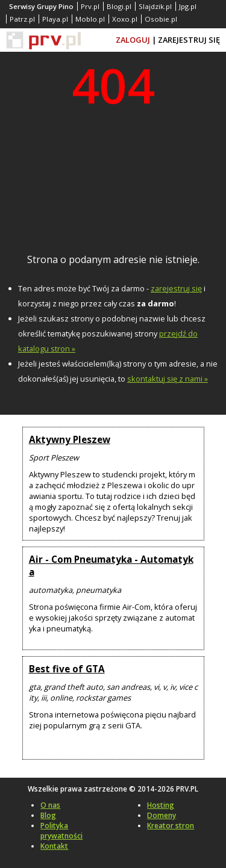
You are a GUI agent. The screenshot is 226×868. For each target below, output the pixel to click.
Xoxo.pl (125, 19)
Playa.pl (55, 19)
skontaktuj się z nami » (168, 379)
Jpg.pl (188, 6)
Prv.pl (90, 6)
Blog (48, 815)
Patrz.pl (22, 19)
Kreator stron (171, 826)
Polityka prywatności (61, 831)
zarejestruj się (176, 288)
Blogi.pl (119, 6)
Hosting (161, 805)
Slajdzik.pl (155, 6)
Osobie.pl (161, 19)
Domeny (162, 815)
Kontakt (54, 846)
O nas (50, 805)
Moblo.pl (90, 19)
